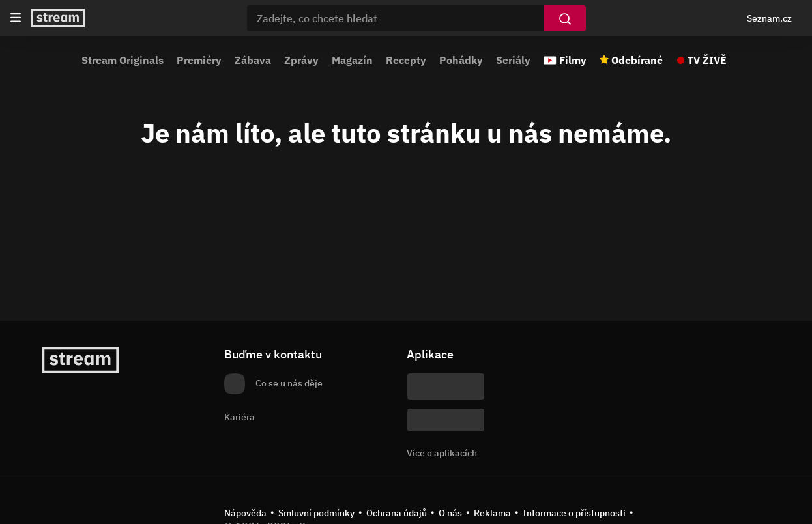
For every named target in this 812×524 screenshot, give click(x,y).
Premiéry (199, 60)
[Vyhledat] (565, 18)
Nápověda (245, 513)
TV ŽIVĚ (707, 60)
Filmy (573, 60)
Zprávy (301, 60)
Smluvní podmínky (316, 513)
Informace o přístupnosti (574, 513)
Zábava (253, 60)
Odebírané (637, 60)
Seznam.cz (769, 18)
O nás (450, 513)
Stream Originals (123, 60)
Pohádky (461, 60)
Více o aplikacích (442, 453)
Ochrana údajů (397, 513)
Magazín (352, 60)
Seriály (513, 60)
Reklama (492, 513)
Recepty (406, 60)
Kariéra (239, 417)
